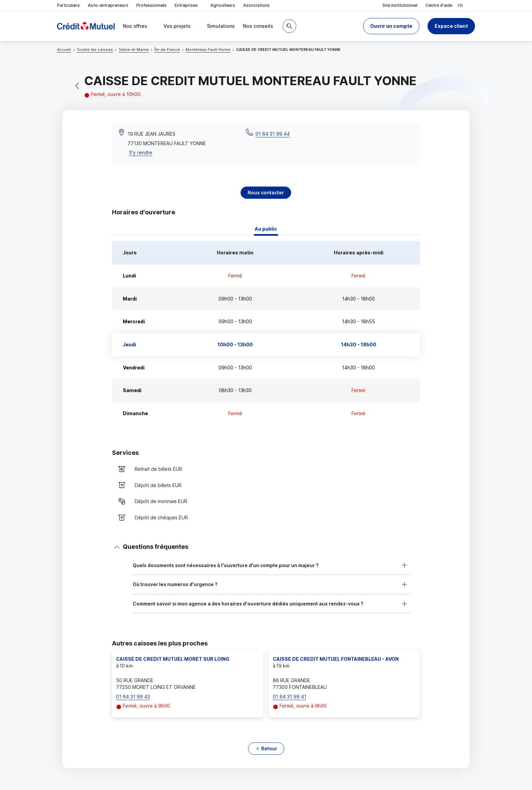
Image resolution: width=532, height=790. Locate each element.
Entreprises (188, 6)
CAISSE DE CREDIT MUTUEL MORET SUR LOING (173, 659)
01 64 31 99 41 (290, 697)
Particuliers (68, 5)
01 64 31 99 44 (273, 134)
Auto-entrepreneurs (108, 5)
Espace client (451, 26)
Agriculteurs (223, 5)
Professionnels (151, 5)
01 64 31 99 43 (133, 697)
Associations (256, 5)
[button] (391, 26)
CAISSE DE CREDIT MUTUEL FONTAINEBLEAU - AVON (336, 659)
